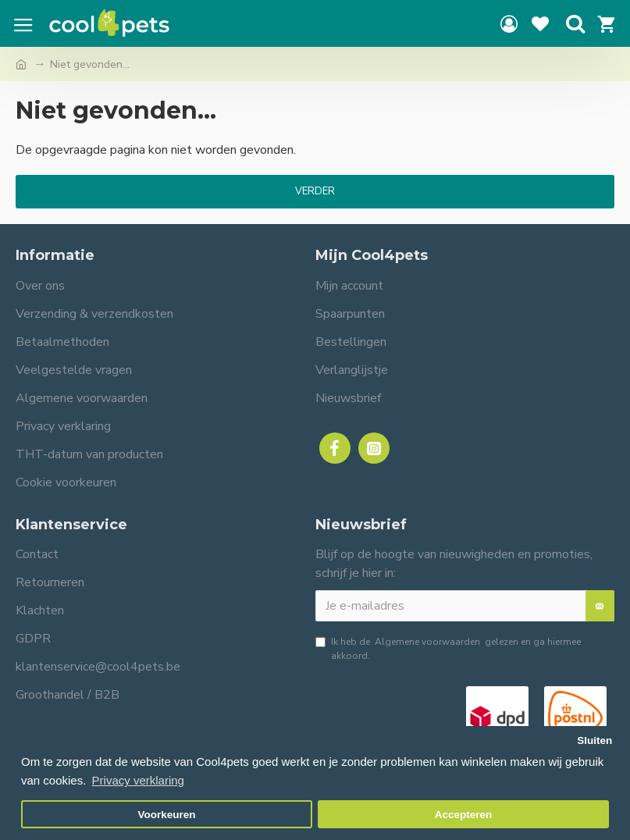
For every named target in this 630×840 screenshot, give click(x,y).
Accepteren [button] (464, 815)
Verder (315, 191)
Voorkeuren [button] (167, 815)
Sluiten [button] (594, 740)
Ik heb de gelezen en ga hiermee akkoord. (448, 648)
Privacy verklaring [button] (138, 780)
